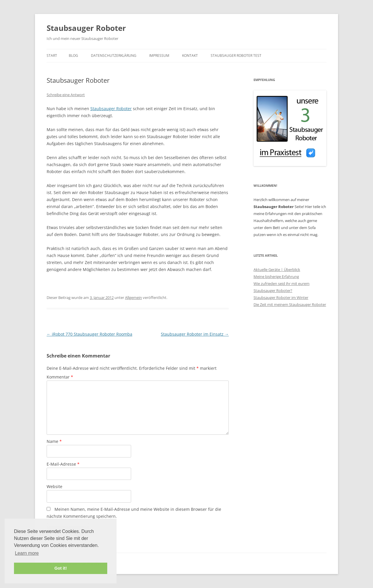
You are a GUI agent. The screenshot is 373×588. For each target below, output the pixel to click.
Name (54, 441)
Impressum (159, 56)
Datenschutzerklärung (114, 56)
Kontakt (190, 56)
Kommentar (60, 377)
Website (54, 486)
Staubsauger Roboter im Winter (281, 297)
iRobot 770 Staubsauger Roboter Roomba (89, 334)
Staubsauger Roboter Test (236, 56)
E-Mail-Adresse (63, 464)
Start (52, 56)
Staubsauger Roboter (86, 28)
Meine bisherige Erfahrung (276, 277)
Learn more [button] (27, 553)
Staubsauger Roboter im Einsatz (195, 334)
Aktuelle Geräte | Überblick (277, 270)
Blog (73, 56)
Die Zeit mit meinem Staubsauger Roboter (290, 304)
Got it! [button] (61, 568)
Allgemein (133, 297)
